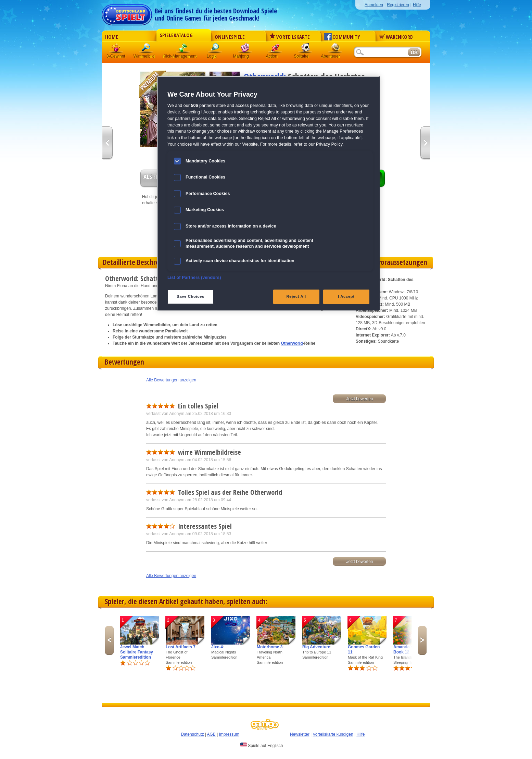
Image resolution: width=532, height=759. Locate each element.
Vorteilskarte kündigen (333, 734)
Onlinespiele (230, 37)
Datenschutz (193, 734)
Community (342, 37)
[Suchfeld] (381, 53)
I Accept (346, 296)
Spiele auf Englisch (262, 745)
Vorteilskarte (290, 37)
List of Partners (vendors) (194, 278)
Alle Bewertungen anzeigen (171, 380)
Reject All (296, 296)
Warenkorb (396, 37)
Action (275, 50)
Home (112, 37)
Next (422, 640)
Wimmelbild (147, 50)
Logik (215, 50)
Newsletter (300, 734)
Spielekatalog (176, 35)
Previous (109, 640)
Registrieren (398, 5)
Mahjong (245, 50)
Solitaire (305, 50)
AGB (211, 734)
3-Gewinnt (116, 56)
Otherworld (292, 343)
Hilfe (417, 5)
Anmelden (374, 5)
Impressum (229, 734)
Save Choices (191, 296)
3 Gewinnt (116, 50)
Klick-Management (183, 50)
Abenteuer (335, 50)
